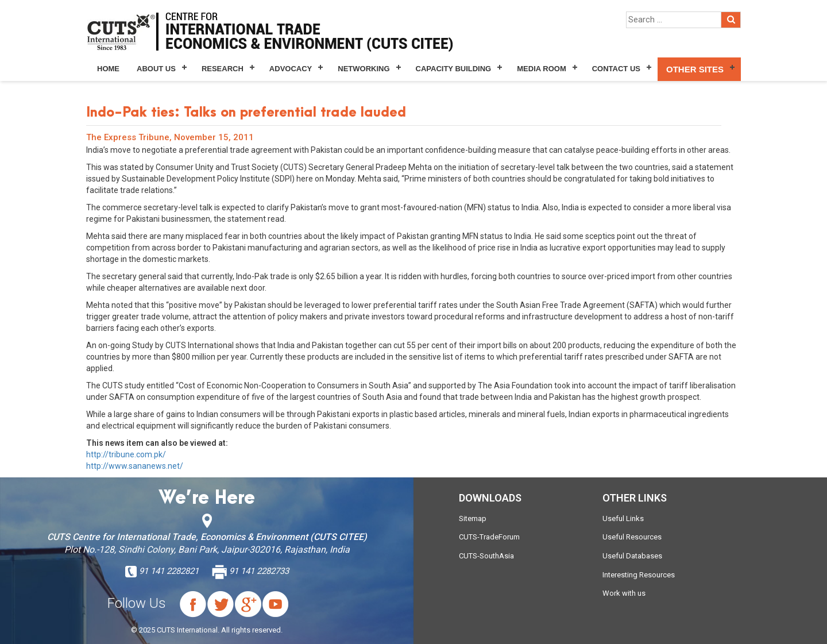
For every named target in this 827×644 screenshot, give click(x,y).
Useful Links (623, 518)
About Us (156, 69)
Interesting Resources (639, 575)
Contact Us (616, 69)
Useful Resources (632, 537)
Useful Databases (632, 556)
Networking (364, 69)
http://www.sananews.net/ (135, 466)
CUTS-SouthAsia (486, 556)
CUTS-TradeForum (489, 537)
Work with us (624, 593)
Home (108, 69)
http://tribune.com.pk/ (126, 454)
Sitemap (473, 518)
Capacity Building (454, 69)
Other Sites (695, 69)
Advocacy (291, 69)
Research (223, 69)
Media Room (541, 69)
